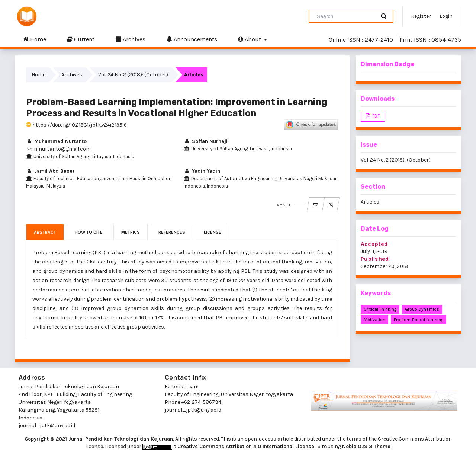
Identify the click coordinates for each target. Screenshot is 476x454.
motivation (374, 320)
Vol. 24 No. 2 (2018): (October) (133, 75)
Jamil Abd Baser (50, 171)
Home (35, 39)
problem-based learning (419, 320)
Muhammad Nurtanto (56, 141)
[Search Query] (345, 16)
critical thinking (380, 309)
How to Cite (89, 232)
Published (375, 259)
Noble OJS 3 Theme (366, 446)
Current (81, 39)
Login (446, 16)
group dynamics (422, 309)
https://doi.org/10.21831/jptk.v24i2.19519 (76, 125)
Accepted (374, 244)
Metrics (131, 232)
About (250, 39)
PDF (375, 116)
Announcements (192, 39)
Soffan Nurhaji (206, 141)
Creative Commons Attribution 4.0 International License (247, 446)
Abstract (45, 232)
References (172, 232)
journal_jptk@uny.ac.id (193, 410)
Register (421, 16)
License (213, 232)
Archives (130, 39)
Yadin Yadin (202, 171)
